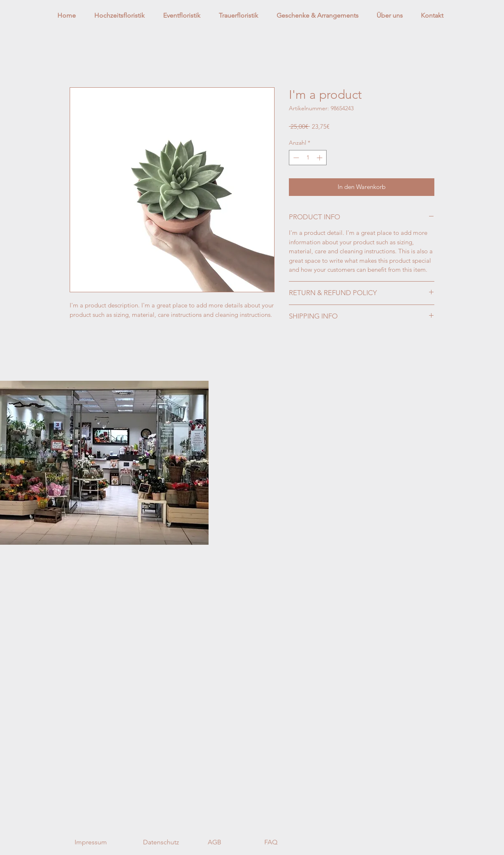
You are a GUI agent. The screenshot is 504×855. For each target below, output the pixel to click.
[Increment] (320, 158)
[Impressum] (91, 843)
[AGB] (215, 843)
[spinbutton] (308, 158)
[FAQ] (271, 843)
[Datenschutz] (161, 843)
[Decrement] (295, 158)
